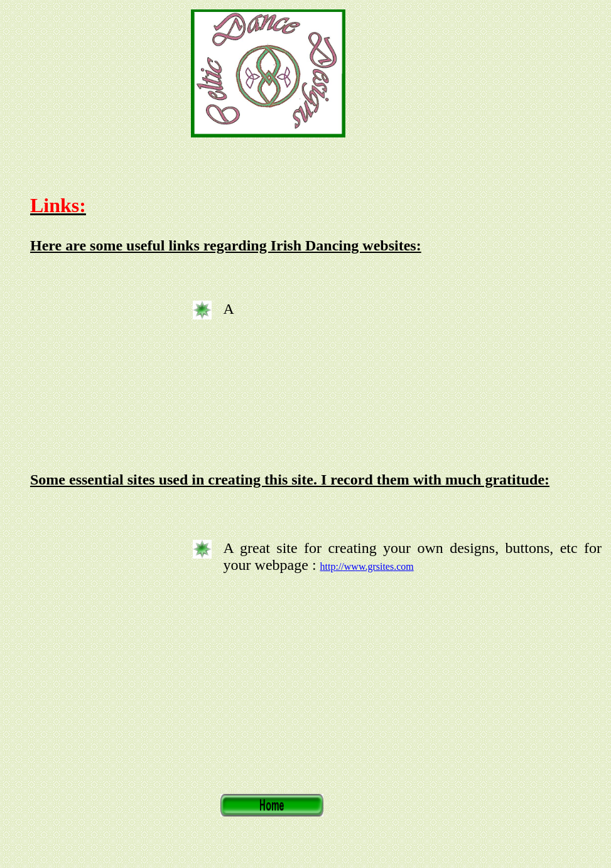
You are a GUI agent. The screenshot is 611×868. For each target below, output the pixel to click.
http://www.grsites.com (367, 566)
